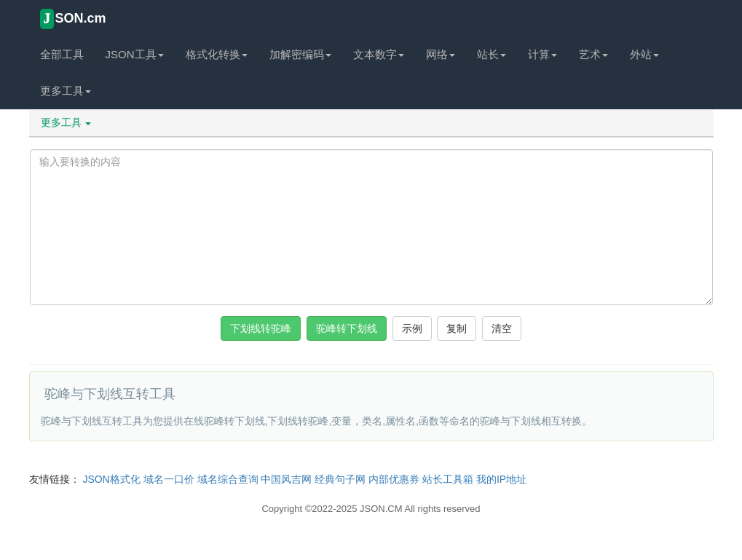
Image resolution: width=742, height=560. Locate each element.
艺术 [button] (593, 54)
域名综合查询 (228, 479)
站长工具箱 (448, 479)
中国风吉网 (286, 479)
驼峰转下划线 (347, 328)
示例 (412, 328)
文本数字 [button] (379, 54)
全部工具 (62, 54)
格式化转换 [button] (217, 54)
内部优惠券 (394, 479)
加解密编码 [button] (300, 54)
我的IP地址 (501, 479)
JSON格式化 (111, 479)
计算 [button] (542, 54)
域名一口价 (169, 479)
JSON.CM (381, 509)
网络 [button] (441, 54)
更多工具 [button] (66, 91)
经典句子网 (340, 479)
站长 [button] (492, 54)
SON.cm (73, 19)
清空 (502, 328)
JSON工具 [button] (135, 54)
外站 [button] (644, 54)
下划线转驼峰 (261, 328)
